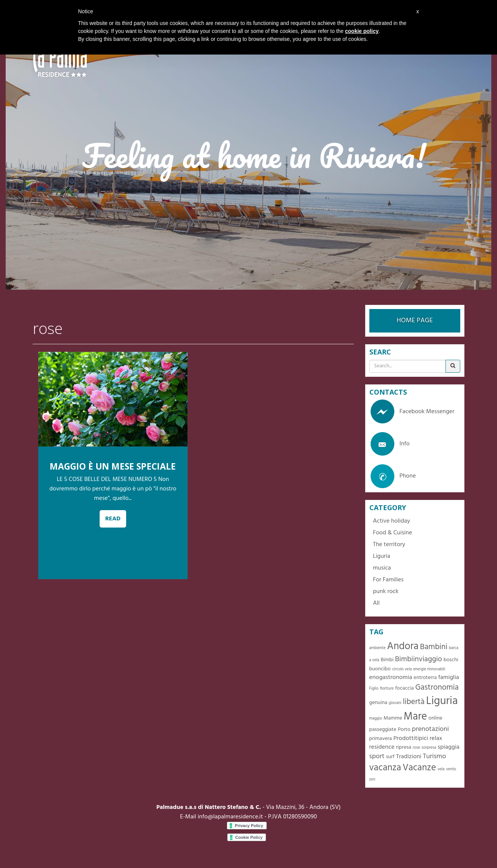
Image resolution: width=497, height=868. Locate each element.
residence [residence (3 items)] (382, 747)
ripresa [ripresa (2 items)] (403, 747)
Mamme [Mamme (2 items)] (393, 718)
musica (382, 568)
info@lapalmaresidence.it (230, 817)
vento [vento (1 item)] (451, 769)
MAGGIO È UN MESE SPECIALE (113, 466)
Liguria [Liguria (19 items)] (442, 701)
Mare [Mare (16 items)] (416, 717)
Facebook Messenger (412, 412)
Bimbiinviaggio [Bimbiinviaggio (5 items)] (419, 659)
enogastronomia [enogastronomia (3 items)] (391, 678)
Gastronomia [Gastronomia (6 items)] (437, 688)
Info (390, 444)
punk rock (386, 592)
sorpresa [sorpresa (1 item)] (429, 748)
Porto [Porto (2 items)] (404, 730)
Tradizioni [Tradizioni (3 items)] (409, 757)
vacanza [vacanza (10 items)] (385, 768)
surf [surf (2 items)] (390, 757)
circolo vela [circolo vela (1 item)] (402, 669)
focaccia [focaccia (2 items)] (404, 688)
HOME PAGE (415, 321)
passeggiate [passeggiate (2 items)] (383, 730)
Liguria (382, 556)
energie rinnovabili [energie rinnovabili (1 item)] (429, 669)
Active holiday (392, 521)
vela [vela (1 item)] (441, 769)
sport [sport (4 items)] (377, 756)
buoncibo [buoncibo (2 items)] (380, 669)
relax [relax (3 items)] (436, 738)
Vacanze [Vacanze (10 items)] (419, 768)
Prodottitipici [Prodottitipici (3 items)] (411, 738)
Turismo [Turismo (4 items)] (434, 756)
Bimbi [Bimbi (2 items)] (387, 660)
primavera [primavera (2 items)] (381, 739)
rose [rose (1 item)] (417, 748)
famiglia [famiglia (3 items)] (449, 678)
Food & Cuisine (393, 533)
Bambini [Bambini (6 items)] (434, 647)
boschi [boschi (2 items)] (451, 660)
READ (113, 519)
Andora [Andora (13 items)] (403, 646)
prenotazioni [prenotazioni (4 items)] (430, 729)
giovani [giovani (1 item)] (395, 703)
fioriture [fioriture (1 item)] (387, 689)
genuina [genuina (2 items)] (378, 703)
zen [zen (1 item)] (372, 780)
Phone (393, 476)
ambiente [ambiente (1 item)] (377, 648)
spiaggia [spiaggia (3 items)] (448, 747)
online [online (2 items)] (435, 718)
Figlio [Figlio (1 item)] (374, 689)
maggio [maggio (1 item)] (376, 719)
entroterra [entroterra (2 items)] (425, 678)
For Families (388, 580)
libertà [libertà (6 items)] (413, 702)
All (377, 603)
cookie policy (362, 31)
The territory (389, 545)
